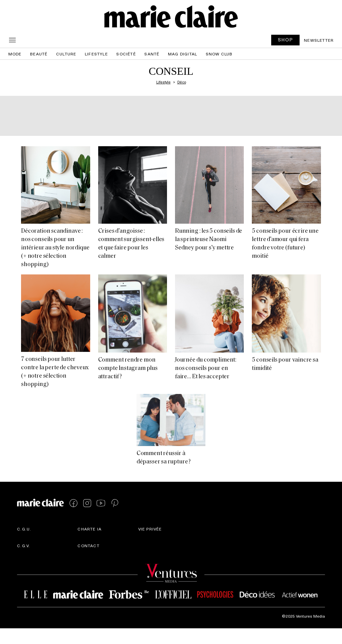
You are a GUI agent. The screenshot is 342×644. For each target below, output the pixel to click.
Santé (152, 54)
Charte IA (90, 529)
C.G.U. (24, 529)
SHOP (286, 40)
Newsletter (319, 40)
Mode (15, 54)
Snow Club (219, 54)
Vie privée (150, 529)
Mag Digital (183, 54)
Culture (66, 54)
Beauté (39, 54)
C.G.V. (24, 546)
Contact (88, 546)
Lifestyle (96, 54)
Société (126, 54)
